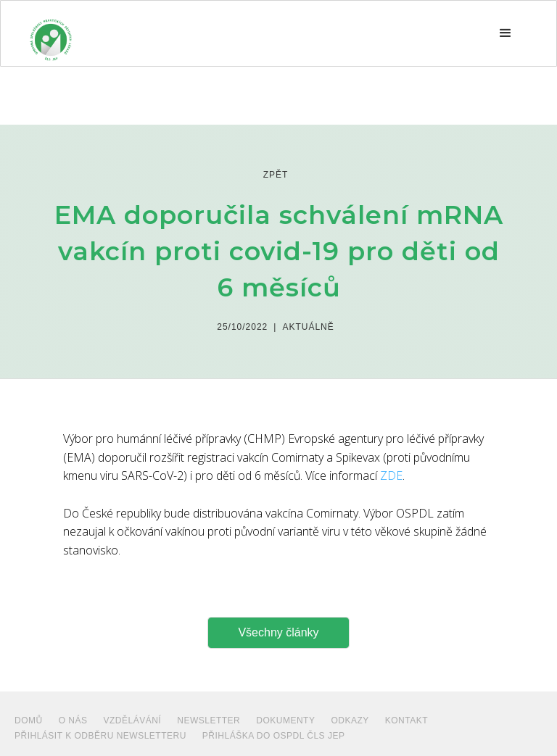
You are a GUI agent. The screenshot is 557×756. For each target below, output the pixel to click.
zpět (276, 175)
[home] (51, 33)
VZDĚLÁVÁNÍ (133, 720)
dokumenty (285, 720)
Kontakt (407, 720)
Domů (29, 720)
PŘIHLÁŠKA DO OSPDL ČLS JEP (274, 736)
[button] (506, 33)
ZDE (391, 475)
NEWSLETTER (209, 720)
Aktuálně (308, 327)
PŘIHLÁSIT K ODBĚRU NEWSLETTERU (100, 736)
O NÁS (73, 720)
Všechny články (278, 632)
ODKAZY (350, 720)
